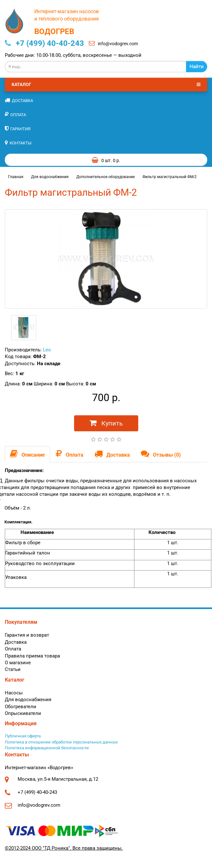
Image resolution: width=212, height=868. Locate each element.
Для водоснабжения (50, 177)
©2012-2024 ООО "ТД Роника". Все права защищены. (64, 848)
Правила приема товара (32, 656)
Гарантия (18, 129)
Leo (47, 350)
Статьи (13, 669)
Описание (27, 454)
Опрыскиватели (23, 713)
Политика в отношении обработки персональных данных (61, 742)
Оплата (15, 114)
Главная (16, 177)
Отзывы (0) (161, 454)
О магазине (18, 663)
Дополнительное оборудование (106, 177)
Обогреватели (21, 707)
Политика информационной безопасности (47, 748)
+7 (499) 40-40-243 (44, 43)
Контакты (18, 143)
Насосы (14, 693)
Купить (106, 423)
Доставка (19, 100)
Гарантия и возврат (27, 635)
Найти (197, 66)
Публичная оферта (23, 736)
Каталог (106, 84)
